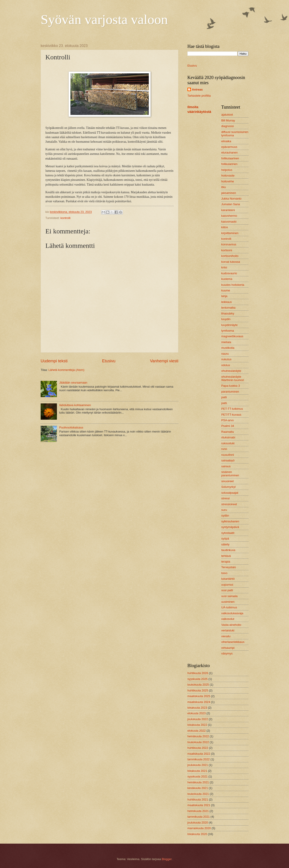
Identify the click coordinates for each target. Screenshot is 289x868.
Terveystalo (229, 567)
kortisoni (227, 250)
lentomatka (228, 308)
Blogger (167, 859)
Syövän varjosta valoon (104, 19)
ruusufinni (228, 455)
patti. (224, 403)
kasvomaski (229, 222)
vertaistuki (228, 630)
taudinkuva (228, 550)
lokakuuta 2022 (197, 725)
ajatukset (227, 115)
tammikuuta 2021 (199, 817)
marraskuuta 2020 (199, 828)
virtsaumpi (228, 648)
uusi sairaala (229, 596)
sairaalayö (228, 460)
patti (224, 397)
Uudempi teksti (54, 361)
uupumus (227, 585)
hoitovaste (228, 176)
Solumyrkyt (228, 487)
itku (224, 187)
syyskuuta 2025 (197, 679)
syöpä (225, 539)
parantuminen (230, 392)
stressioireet (229, 504)
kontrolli (65, 218)
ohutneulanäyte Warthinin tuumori (233, 378)
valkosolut (228, 619)
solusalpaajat (230, 493)
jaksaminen (229, 193)
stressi (225, 498)
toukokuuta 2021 (198, 794)
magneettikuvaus (232, 336)
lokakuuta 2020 (197, 834)
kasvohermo (229, 216)
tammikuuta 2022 (199, 759)
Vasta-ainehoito (231, 625)
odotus (226, 365)
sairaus (226, 466)
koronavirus (229, 244)
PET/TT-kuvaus (231, 415)
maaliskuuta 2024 (199, 702)
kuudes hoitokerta (233, 285)
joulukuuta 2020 (198, 823)
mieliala (226, 342)
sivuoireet (227, 481)
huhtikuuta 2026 (198, 673)
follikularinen (229, 164)
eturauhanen (229, 152)
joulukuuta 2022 (198, 719)
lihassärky (228, 313)
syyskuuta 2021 (197, 776)
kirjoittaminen (230, 233)
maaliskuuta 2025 (199, 696)
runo (224, 449)
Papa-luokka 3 (231, 386)
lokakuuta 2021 (197, 771)
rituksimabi (228, 437)
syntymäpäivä (230, 527)
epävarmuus (229, 147)
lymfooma (228, 331)
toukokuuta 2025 (198, 685)
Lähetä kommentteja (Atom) (66, 370)
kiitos (225, 227)
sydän (225, 515)
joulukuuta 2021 (198, 765)
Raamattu (228, 432)
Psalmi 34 (228, 426)
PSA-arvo (227, 420)
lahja (224, 296)
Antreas (197, 90)
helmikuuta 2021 (198, 811)
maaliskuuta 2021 (199, 805)
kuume (226, 290)
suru (224, 510)
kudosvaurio (229, 273)
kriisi (224, 267)
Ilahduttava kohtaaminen (75, 405)
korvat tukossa (231, 262)
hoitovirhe (228, 181)
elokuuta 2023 (197, 713)
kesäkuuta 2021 (198, 788)
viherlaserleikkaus (233, 642)
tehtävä (226, 556)
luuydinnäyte (229, 325)
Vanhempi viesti (164, 361)
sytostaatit (228, 533)
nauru (225, 354)
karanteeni (228, 210)
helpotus (227, 170)
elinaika (226, 141)
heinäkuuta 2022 (198, 736)
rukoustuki (228, 443)
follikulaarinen (230, 158)
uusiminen (228, 602)
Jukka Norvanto (231, 199)
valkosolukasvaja (232, 613)
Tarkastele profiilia (199, 96)
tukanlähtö (228, 579)
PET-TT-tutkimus (232, 409)
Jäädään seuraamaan (73, 383)
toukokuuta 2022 (198, 742)
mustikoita (228, 348)
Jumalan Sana (231, 204)
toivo (224, 573)
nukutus (226, 359)
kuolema (227, 279)
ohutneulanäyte (231, 371)
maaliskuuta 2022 (199, 754)
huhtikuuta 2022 (198, 748)
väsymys (227, 653)
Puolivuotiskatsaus (71, 427)
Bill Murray (228, 120)
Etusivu (109, 361)
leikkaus (227, 302)
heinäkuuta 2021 (198, 782)
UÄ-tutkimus (229, 607)
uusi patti (227, 590)
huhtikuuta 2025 (198, 690)
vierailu (226, 636)
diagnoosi (227, 126)
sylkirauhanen (230, 521)
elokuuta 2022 (197, 731)
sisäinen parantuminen (230, 474)
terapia (226, 562)
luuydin (226, 319)
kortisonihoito (230, 256)
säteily (225, 544)
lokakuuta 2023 (197, 708)
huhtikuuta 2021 (198, 799)
